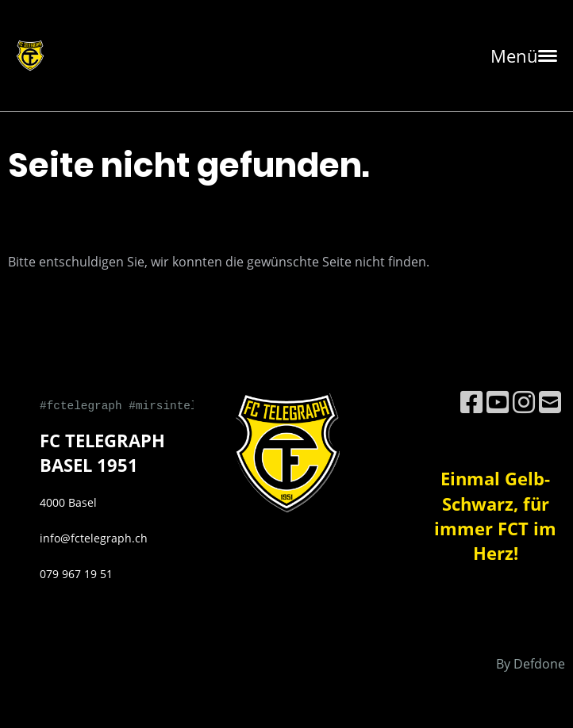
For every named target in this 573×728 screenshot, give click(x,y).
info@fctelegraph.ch (94, 538)
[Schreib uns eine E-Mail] (550, 402)
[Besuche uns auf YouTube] (498, 402)
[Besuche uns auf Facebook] (471, 402)
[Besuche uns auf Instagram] (524, 402)
